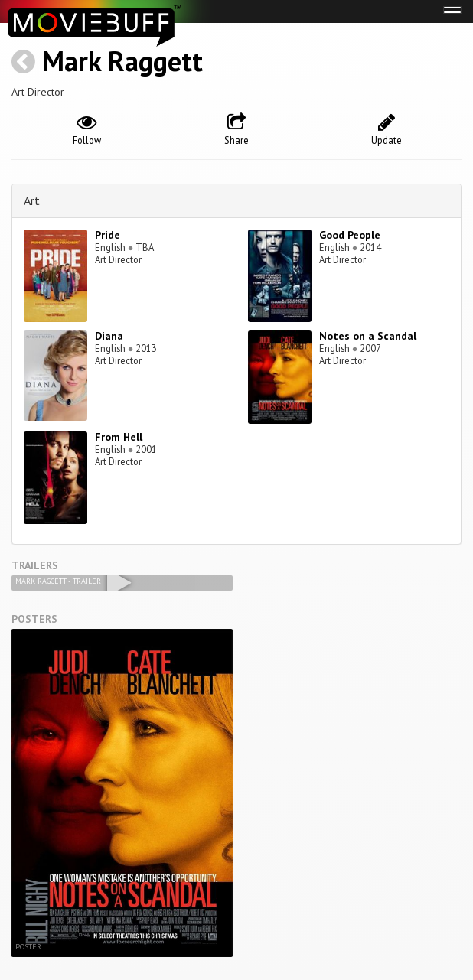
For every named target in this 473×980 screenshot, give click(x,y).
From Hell (119, 437)
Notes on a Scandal (368, 336)
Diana (109, 336)
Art (32, 200)
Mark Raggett (122, 61)
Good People (350, 235)
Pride (108, 235)
